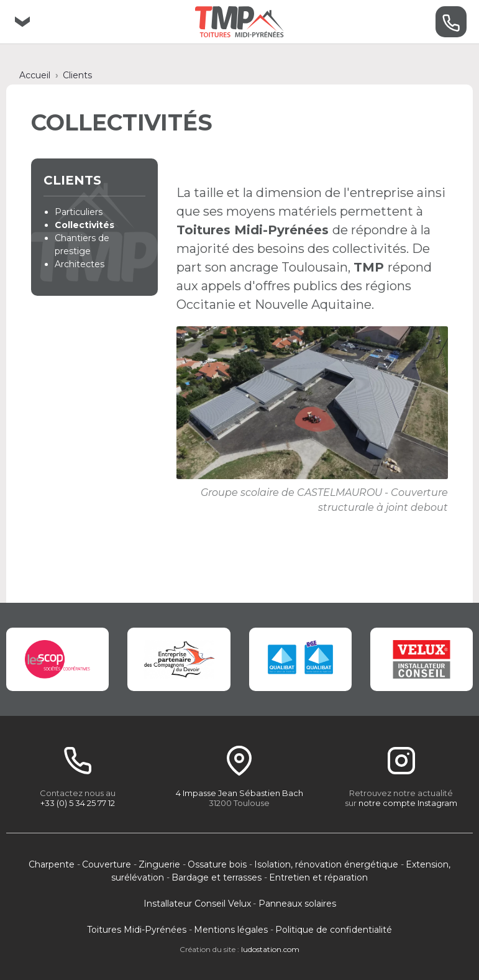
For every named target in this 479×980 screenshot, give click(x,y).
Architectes (80, 264)
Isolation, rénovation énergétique (326, 864)
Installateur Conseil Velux (197, 904)
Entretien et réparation (318, 877)
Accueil (35, 75)
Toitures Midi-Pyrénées (137, 930)
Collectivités (84, 225)
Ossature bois (217, 864)
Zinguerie (159, 864)
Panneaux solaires (297, 904)
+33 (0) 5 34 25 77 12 (78, 803)
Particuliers (79, 212)
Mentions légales (231, 930)
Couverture (107, 864)
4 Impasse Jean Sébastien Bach (239, 793)
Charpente (52, 864)
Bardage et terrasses (217, 877)
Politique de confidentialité (334, 930)
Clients (77, 75)
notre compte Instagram (408, 803)
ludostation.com (270, 949)
